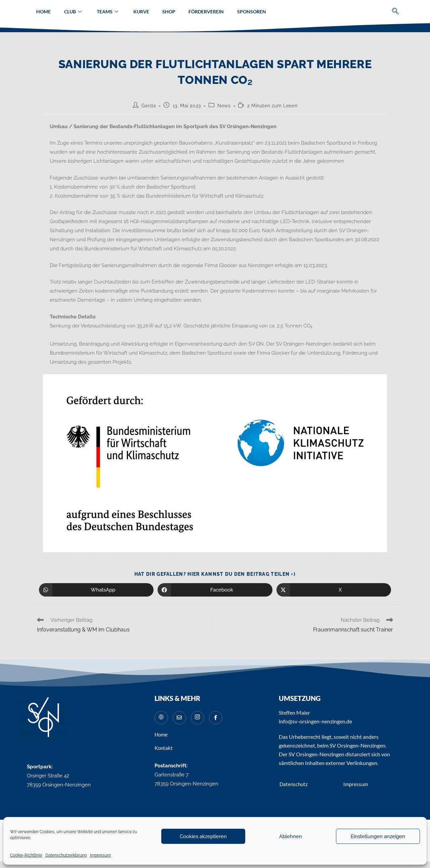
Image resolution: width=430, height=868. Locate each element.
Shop (169, 12)
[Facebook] (216, 718)
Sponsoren (252, 12)
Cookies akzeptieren (203, 836)
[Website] (161, 718)
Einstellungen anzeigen (378, 836)
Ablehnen (291, 836)
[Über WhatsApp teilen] (96, 590)
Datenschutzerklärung (66, 855)
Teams (107, 12)
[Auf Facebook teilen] (215, 590)
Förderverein (207, 12)
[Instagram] (198, 718)
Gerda (149, 106)
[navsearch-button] (396, 12)
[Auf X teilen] (334, 590)
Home (43, 12)
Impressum (100, 855)
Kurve (141, 12)
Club (72, 12)
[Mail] (179, 718)
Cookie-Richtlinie (26, 855)
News (224, 106)
